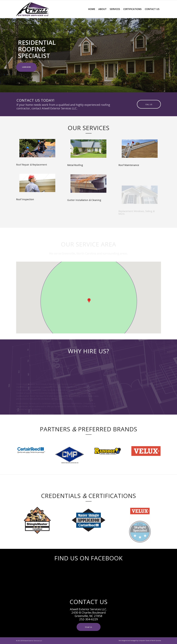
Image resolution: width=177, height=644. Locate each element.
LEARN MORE (26, 67)
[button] (89, 300)
